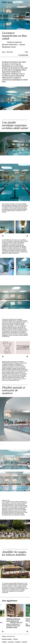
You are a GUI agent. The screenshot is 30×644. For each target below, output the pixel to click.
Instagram (11, 642)
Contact (15, 639)
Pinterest (24, 642)
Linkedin (4, 642)
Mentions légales (7, 639)
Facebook (18, 642)
